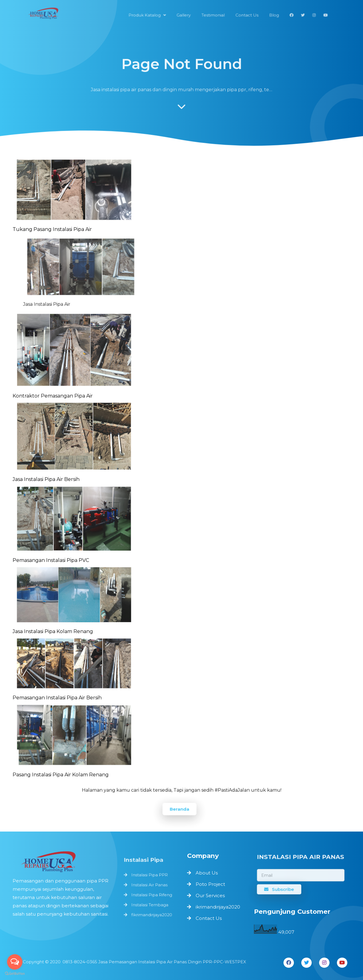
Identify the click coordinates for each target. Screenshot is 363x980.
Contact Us (209, 918)
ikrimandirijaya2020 (218, 907)
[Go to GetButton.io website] (15, 974)
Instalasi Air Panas (149, 885)
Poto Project (210, 884)
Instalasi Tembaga (150, 904)
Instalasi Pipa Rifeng (151, 895)
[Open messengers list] (15, 962)
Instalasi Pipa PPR (149, 876)
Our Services (210, 895)
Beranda (180, 809)
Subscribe (280, 889)
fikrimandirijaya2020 (151, 913)
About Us (207, 873)
